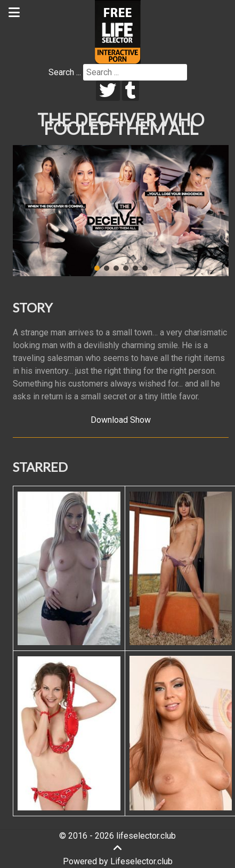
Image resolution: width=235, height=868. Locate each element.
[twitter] (108, 91)
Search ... (65, 72)
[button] (97, 268)
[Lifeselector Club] (118, 31)
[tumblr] (131, 91)
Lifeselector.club (141, 861)
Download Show (121, 420)
